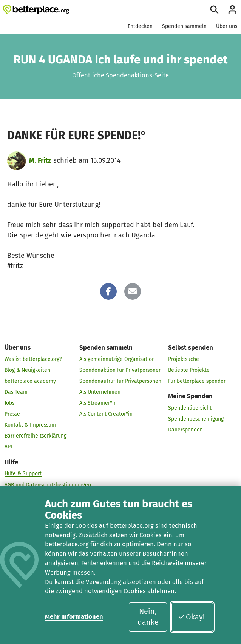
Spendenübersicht (190, 408)
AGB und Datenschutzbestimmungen (48, 485)
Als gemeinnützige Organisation (117, 359)
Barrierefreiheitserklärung (36, 436)
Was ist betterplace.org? (33, 359)
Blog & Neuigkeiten (27, 370)
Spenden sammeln (184, 26)
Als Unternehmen (100, 392)
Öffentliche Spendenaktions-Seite (120, 75)
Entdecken (140, 26)
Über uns (227, 26)
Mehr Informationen (74, 617)
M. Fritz (40, 160)
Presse (12, 414)
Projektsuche (184, 359)
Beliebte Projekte (189, 370)
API (8, 447)
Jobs (9, 403)
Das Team (16, 392)
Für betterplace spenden (197, 381)
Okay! (192, 617)
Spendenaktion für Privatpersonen (120, 370)
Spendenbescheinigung (196, 419)
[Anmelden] (233, 10)
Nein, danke (148, 617)
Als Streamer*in (98, 403)
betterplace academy (30, 381)
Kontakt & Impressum (30, 425)
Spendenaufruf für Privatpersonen (120, 381)
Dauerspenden (185, 430)
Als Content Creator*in (106, 414)
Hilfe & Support (23, 474)
